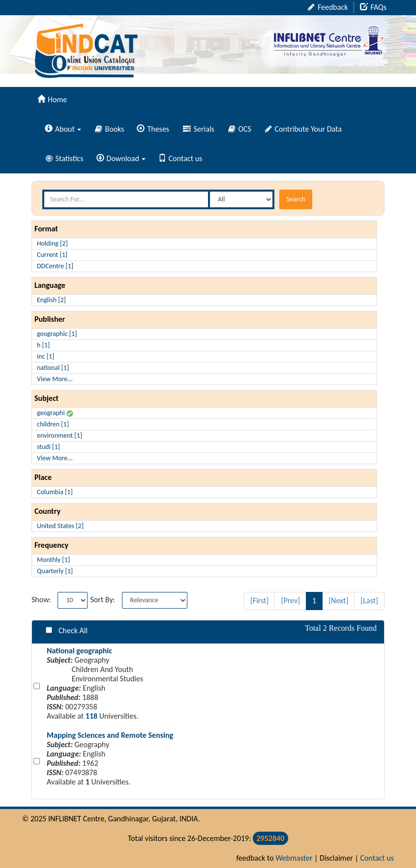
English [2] (51, 300)
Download (121, 158)
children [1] (53, 424)
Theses (153, 129)
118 (91, 716)
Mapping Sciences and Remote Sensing (110, 735)
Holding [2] (52, 243)
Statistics (65, 158)
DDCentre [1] (55, 266)
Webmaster (294, 858)
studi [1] (48, 447)
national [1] (53, 368)
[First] (260, 601)
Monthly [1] (53, 560)
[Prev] (290, 601)
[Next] (338, 601)
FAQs (373, 7)
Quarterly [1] (55, 571)
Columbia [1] (55, 492)
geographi (55, 413)
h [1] (43, 345)
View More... (55, 379)
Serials (199, 129)
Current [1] (52, 255)
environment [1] (59, 435)
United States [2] (60, 526)
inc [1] (45, 356)
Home (52, 99)
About (63, 129)
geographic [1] (57, 334)
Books (110, 129)
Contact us (180, 158)
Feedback (328, 7)
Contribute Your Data (303, 129)
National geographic (79, 651)
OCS (240, 129)
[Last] (369, 601)
